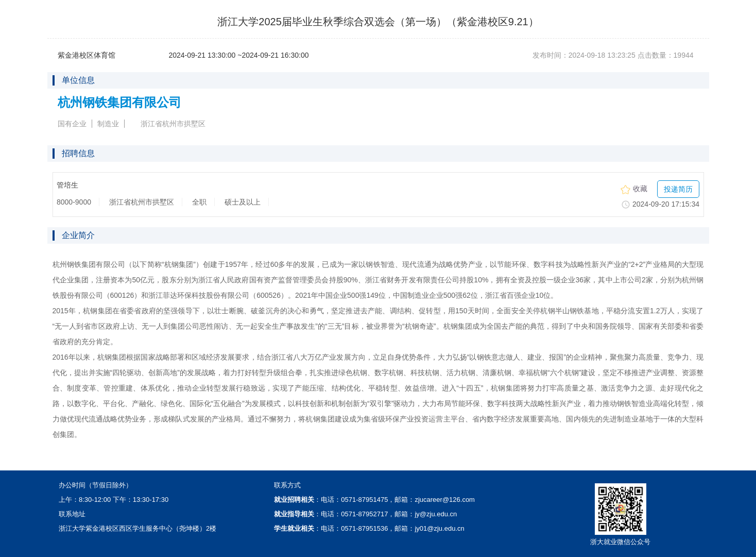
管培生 (67, 185)
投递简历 (678, 189)
